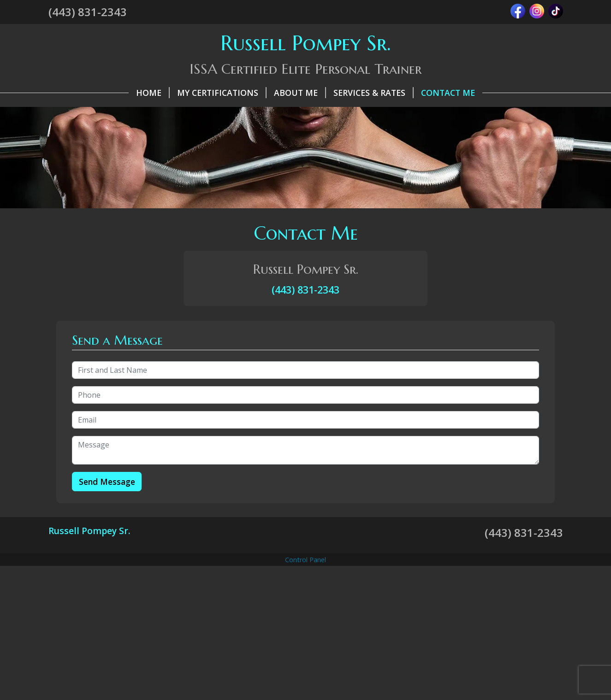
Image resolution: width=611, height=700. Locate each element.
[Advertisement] (306, 633)
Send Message (107, 482)
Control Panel (305, 560)
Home (153, 93)
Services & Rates (374, 93)
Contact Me (448, 93)
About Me (300, 93)
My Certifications (222, 93)
